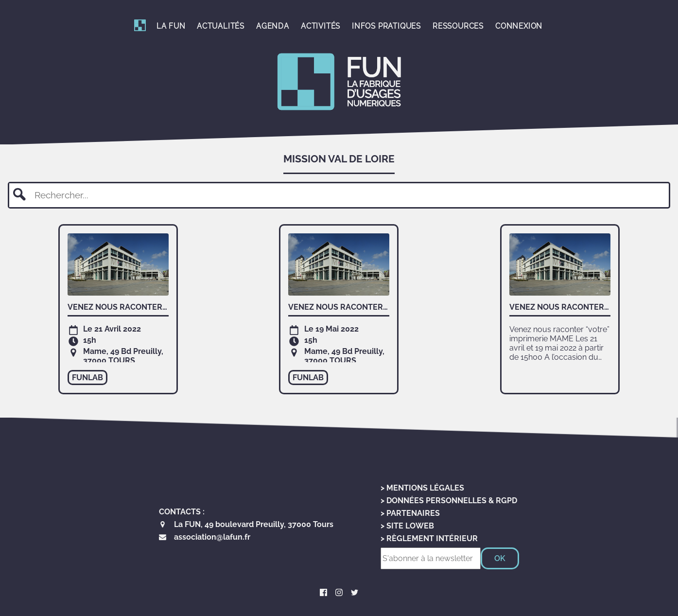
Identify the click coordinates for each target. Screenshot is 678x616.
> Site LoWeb (407, 526)
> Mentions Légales (422, 488)
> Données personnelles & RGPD (449, 501)
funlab (87, 378)
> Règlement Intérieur (429, 538)
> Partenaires (410, 513)
